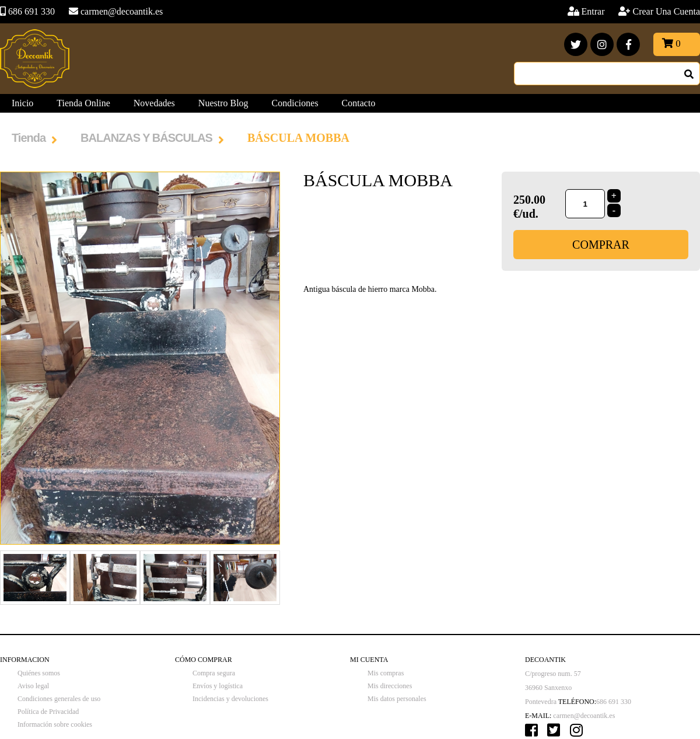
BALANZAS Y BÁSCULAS (146, 138)
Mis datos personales (397, 699)
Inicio (22, 103)
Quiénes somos (39, 673)
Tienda (29, 138)
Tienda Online (83, 103)
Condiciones (295, 103)
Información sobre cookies (55, 724)
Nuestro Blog (223, 103)
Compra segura (214, 673)
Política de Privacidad (48, 712)
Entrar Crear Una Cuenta (641, 11)
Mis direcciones (390, 686)
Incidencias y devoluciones (230, 699)
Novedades (154, 103)
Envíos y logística (218, 686)
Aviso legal (33, 686)
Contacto (359, 103)
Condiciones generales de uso (59, 699)
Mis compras (386, 673)
